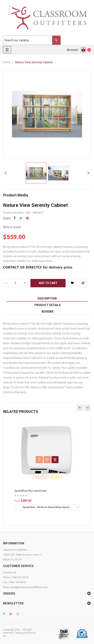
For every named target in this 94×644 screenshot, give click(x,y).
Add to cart (48, 283)
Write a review (12, 227)
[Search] (30, 40)
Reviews (48, 312)
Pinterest (27, 218)
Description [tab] (47, 299)
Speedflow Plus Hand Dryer (30, 491)
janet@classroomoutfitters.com (29, 587)
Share (15, 218)
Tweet (21, 218)
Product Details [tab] (48, 305)
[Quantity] (15, 283)
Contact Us (10, 572)
